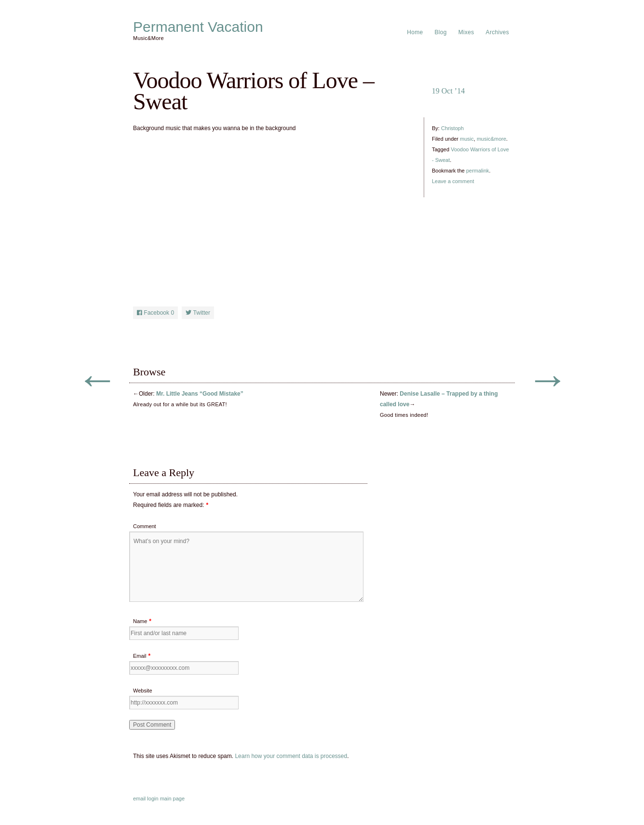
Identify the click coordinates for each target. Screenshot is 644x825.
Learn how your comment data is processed (291, 756)
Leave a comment (453, 181)
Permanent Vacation (198, 27)
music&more (491, 139)
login (153, 798)
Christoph (452, 128)
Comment (145, 526)
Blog (441, 32)
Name (140, 621)
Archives (497, 32)
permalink (478, 171)
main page (172, 798)
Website (143, 691)
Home (415, 32)
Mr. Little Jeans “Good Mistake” (200, 394)
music (467, 139)
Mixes (466, 32)
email (139, 798)
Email (140, 656)
